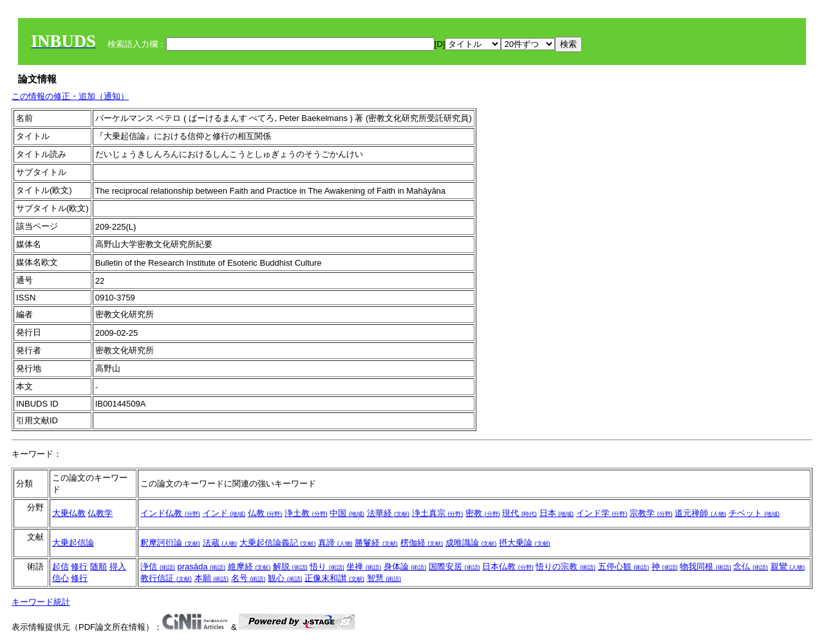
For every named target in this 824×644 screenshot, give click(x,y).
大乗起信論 (73, 543)
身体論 (405, 566)
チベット (754, 513)
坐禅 (364, 566)
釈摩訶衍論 (170, 543)
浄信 (158, 566)
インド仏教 (170, 513)
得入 (118, 566)
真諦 (335, 543)
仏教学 (100, 513)
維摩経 (249, 566)
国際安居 (454, 566)
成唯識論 (471, 543)
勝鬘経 (376, 543)
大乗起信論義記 (278, 543)
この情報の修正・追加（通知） (70, 96)
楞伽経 (422, 543)
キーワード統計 (41, 602)
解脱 (290, 566)
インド (224, 513)
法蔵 (220, 543)
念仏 (751, 566)
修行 (79, 566)
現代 (520, 513)
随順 (98, 566)
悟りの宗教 (566, 566)
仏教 (265, 513)
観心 (285, 578)
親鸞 (788, 566)
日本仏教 (508, 566)
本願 (212, 578)
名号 (248, 578)
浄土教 (306, 513)
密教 (483, 513)
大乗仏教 (69, 513)
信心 (61, 578)
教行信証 (166, 578)
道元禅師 (700, 513)
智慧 (384, 578)
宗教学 (651, 513)
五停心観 (624, 566)
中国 (347, 513)
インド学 (602, 513)
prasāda (202, 566)
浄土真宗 (438, 513)
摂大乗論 (525, 543)
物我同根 (706, 566)
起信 (61, 566)
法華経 (389, 513)
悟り (327, 566)
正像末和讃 (334, 578)
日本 (557, 513)
